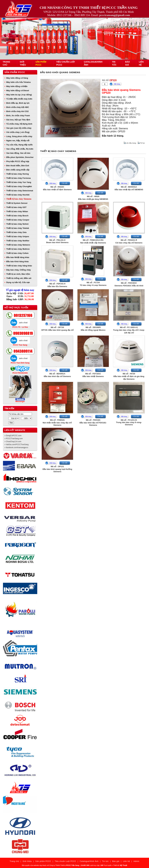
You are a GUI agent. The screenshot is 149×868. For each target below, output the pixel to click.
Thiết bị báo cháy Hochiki (18, 195)
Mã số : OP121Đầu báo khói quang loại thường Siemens (57, 469)
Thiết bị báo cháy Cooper (18, 220)
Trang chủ (14, 861)
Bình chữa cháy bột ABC (18, 107)
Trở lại (142, 143)
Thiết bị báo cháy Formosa (18, 178)
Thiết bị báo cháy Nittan (17, 211)
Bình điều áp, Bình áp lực (18, 103)
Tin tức (105, 861)
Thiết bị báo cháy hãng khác (19, 266)
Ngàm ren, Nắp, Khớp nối (18, 141)
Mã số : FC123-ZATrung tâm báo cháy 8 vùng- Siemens (129, 422)
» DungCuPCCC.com (13, 436)
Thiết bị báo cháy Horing (18, 174)
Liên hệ (126, 861)
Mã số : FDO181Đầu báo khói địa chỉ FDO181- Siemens (93, 423)
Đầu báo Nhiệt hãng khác (18, 257)
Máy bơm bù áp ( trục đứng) (19, 95)
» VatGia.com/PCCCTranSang (16, 445)
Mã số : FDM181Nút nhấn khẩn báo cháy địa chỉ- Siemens (57, 423)
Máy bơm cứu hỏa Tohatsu (18, 82)
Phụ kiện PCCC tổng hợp (18, 161)
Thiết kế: (120, 865)
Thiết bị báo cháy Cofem (17, 253)
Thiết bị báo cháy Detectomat (20, 191)
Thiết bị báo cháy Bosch (17, 216)
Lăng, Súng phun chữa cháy (19, 136)
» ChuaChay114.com (13, 442)
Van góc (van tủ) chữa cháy (19, 128)
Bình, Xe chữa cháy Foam (18, 116)
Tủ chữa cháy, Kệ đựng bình (19, 124)
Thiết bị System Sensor (17, 203)
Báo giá (116, 861)
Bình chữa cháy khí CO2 (17, 111)
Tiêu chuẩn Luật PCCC (65, 861)
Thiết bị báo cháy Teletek (18, 228)
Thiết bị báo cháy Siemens (19, 199)
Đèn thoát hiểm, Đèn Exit (18, 166)
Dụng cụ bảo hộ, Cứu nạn (18, 282)
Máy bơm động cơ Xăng (17, 78)
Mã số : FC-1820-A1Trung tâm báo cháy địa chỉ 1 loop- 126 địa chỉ (129, 330)
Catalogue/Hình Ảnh (89, 861)
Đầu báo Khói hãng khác (18, 262)
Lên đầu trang (131, 143)
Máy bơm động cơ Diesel (18, 90)
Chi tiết (65, 183)
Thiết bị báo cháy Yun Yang (19, 182)
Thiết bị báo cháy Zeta (16, 232)
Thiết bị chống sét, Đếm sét (19, 278)
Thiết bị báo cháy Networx (18, 245)
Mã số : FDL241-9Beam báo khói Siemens (57, 241)
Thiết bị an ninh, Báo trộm (18, 274)
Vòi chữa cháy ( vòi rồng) (18, 132)
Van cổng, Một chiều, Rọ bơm (20, 149)
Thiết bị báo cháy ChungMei (19, 186)
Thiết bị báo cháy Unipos (18, 236)
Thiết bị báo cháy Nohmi (17, 224)
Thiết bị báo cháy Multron (18, 249)
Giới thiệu (27, 861)
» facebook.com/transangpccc (16, 447)
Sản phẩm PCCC (15, 72)
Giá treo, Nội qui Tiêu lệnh (18, 120)
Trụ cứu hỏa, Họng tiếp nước (20, 145)
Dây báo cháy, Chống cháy (19, 270)
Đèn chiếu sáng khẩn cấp (18, 170)
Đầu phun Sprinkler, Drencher (20, 157)
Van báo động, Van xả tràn (18, 153)
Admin (136, 861)
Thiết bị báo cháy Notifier (18, 241)
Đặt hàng (117, 84)
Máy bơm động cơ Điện (17, 86)
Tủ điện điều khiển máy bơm (19, 99)
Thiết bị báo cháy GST (16, 207)
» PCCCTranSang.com (14, 439)
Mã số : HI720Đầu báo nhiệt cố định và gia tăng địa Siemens (129, 376)
